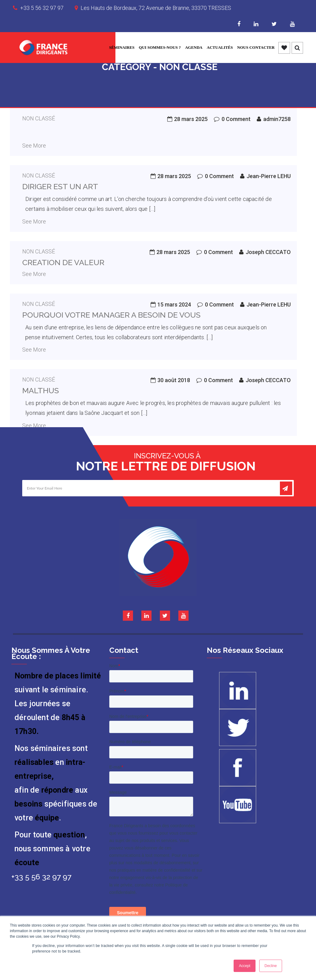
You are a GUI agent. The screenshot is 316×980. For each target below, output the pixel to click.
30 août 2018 (174, 380)
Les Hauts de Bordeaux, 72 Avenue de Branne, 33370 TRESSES (156, 8)
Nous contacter (256, 47)
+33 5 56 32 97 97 (42, 8)
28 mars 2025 (191, 119)
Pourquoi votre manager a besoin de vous (111, 315)
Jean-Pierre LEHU (269, 176)
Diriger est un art (60, 186)
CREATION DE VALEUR (63, 262)
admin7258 (277, 119)
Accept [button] (245, 966)
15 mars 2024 (174, 304)
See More (34, 146)
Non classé (39, 118)
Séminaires (122, 47)
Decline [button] (271, 966)
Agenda (194, 47)
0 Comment (236, 119)
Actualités (220, 47)
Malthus (41, 390)
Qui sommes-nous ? (160, 47)
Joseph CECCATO (268, 252)
